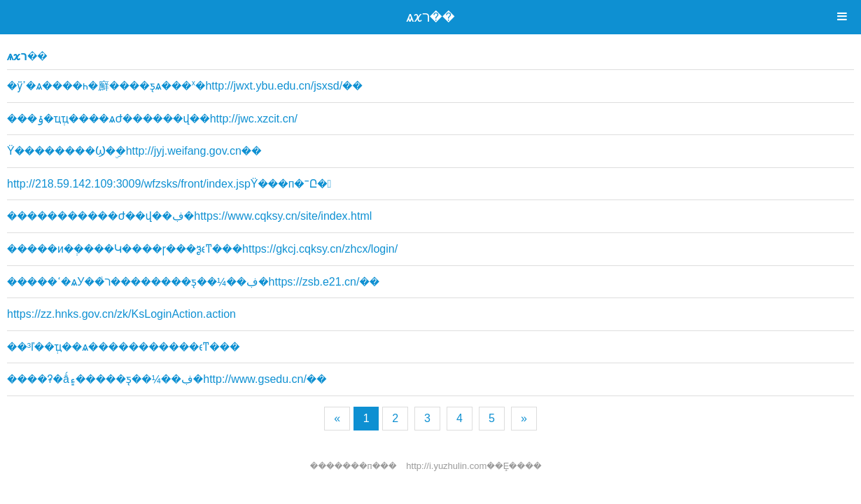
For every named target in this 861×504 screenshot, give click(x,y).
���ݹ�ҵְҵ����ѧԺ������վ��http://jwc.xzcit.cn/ (152, 119)
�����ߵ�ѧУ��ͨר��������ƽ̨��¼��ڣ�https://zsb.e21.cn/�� (193, 282)
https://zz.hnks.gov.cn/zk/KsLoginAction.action (121, 314)
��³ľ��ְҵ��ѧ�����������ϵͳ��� (124, 347)
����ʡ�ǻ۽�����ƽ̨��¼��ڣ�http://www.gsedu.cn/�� (167, 379)
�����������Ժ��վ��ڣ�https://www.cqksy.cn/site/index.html (189, 216)
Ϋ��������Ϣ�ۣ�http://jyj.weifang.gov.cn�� (134, 151)
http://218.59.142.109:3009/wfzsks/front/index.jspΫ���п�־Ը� (169, 184)
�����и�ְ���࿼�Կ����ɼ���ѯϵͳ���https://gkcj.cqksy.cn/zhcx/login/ (202, 249)
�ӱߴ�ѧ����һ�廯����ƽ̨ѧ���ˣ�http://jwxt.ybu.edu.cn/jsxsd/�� (185, 86)
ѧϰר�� (430, 17)
